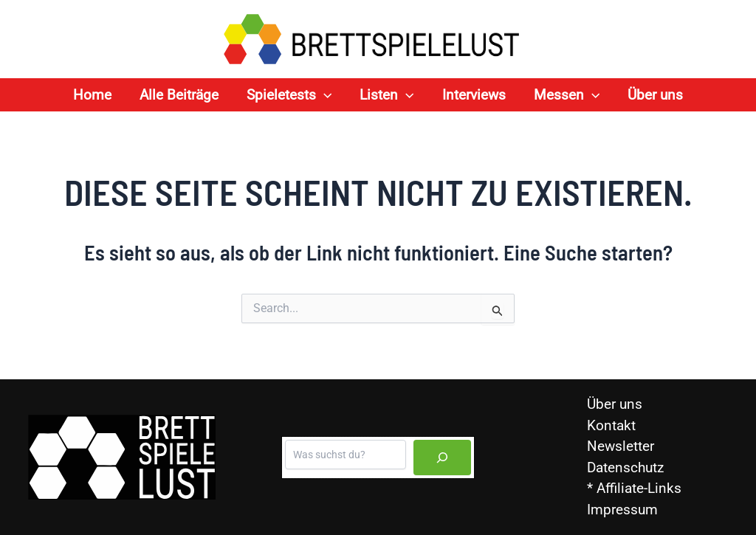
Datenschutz (625, 467)
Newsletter (621, 446)
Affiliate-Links (639, 488)
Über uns (615, 404)
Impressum (622, 510)
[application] (324, 95)
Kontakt (611, 425)
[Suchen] (442, 458)
